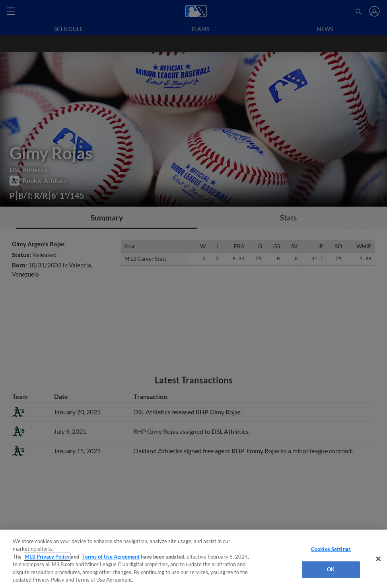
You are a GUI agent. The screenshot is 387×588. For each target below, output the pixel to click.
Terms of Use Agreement (111, 557)
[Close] (378, 559)
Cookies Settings (331, 549)
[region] (193, 559)
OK (331, 569)
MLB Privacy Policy (47, 557)
